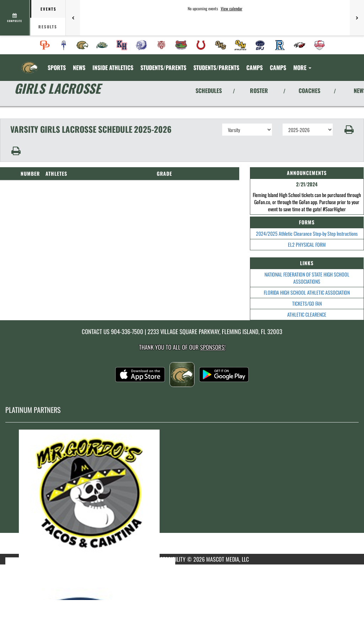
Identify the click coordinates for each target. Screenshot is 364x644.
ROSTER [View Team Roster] (259, 91)
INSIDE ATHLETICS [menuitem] (113, 67)
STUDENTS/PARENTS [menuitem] (163, 67)
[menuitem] (45, 45)
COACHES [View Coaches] (309, 91)
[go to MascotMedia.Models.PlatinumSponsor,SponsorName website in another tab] (182, 493)
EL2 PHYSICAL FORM (307, 244)
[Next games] (357, 18)
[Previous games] (73, 18)
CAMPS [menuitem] (255, 67)
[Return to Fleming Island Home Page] (30, 63)
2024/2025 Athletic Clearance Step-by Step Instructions (307, 233)
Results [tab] (48, 27)
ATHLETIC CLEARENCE (307, 314)
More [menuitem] (302, 67)
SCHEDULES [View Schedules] (209, 91)
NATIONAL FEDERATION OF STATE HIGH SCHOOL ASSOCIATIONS (307, 278)
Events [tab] (49, 9)
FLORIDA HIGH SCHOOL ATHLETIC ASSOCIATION (307, 292)
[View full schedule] (15, 18)
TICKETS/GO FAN (307, 303)
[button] (349, 130)
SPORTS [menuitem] (57, 67)
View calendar (232, 9)
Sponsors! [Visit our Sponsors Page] (213, 347)
